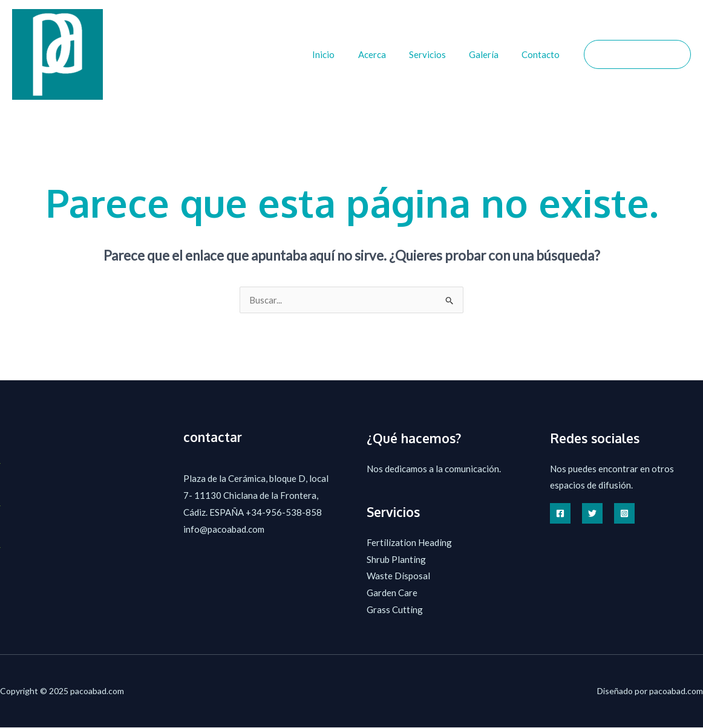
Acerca (390, 54)
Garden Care (392, 593)
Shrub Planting (396, 559)
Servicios (440, 54)
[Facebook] (560, 513)
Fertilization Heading (409, 542)
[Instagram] (624, 513)
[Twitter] (592, 513)
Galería (492, 54)
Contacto (544, 54)
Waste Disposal (398, 576)
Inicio (346, 54)
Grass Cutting (395, 609)
